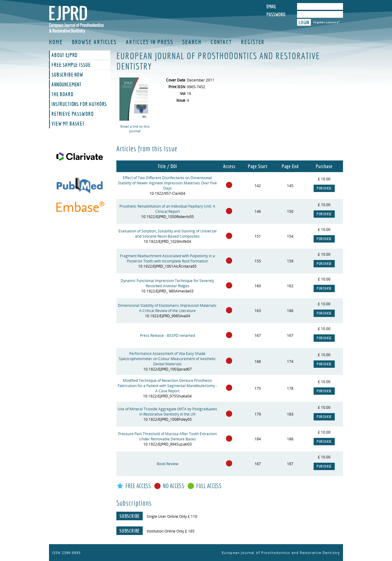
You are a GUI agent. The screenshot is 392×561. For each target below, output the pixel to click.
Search (192, 42)
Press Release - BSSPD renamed (168, 335)
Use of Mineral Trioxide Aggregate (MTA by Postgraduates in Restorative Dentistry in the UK (167, 412)
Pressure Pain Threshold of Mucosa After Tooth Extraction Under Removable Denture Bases (168, 436)
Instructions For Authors (79, 104)
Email (271, 6)
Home (56, 42)
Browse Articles (94, 42)
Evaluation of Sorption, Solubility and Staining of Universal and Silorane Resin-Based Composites (168, 234)
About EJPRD (64, 55)
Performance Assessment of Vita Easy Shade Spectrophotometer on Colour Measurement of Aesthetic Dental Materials (167, 359)
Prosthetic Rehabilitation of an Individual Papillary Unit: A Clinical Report (167, 209)
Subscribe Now (67, 75)
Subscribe (130, 516)
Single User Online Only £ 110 (172, 516)
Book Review (168, 464)
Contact (221, 42)
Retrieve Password (72, 114)
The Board (62, 94)
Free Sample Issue (71, 65)
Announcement (66, 85)
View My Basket (68, 124)
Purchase (324, 188)
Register (253, 42)
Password (276, 14)
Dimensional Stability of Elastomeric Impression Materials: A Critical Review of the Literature (168, 308)
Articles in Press (149, 42)
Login (304, 22)
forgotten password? (326, 22)
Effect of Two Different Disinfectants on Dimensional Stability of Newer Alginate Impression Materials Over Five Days (167, 183)
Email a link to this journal (135, 129)
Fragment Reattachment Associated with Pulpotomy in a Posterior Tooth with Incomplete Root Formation (168, 258)
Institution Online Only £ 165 (171, 531)
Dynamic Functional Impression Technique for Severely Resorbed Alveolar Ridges (167, 283)
